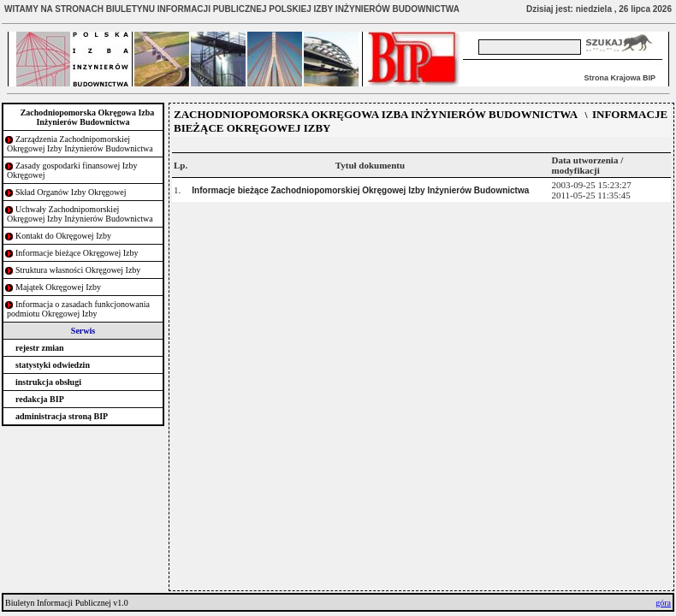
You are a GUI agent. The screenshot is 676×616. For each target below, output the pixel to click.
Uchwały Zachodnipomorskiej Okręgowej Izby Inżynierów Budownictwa (80, 214)
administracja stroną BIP (62, 416)
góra (663, 603)
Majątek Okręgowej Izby (58, 287)
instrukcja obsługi (48, 382)
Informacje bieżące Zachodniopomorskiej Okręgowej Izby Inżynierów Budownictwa (360, 190)
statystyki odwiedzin (53, 365)
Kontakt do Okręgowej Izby (63, 236)
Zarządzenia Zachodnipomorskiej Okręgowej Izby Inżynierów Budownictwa (80, 144)
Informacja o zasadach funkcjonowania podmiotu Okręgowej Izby (78, 309)
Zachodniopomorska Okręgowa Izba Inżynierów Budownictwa (88, 117)
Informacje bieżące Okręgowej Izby (77, 253)
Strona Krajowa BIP (620, 78)
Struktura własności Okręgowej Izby (78, 270)
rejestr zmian (40, 348)
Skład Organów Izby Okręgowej (71, 192)
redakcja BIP (40, 399)
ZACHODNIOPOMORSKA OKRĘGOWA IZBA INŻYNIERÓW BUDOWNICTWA (376, 114)
